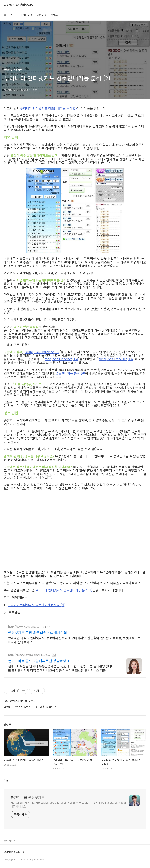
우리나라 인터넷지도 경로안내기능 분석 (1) (48, 108)
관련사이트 (10, 841)
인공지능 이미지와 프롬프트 (16, 852)
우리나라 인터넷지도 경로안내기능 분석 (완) (37, 605)
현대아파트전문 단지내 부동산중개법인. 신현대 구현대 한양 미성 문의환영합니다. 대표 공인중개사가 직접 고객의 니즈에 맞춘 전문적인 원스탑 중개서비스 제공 (63, 668)
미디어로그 (26, 15)
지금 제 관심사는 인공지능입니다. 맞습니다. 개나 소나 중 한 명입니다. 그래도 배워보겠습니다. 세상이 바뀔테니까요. (68, 805)
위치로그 (41, 15)
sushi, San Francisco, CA (42, 352)
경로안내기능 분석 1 (69, 373)
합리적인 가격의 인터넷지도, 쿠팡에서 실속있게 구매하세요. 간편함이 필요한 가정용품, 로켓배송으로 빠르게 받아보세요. (74, 640)
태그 (13, 15)
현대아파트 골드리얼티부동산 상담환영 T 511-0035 (47, 661)
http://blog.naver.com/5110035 (29, 655)
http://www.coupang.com (25, 627)
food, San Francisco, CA (61, 359)
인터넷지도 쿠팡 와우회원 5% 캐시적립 (37, 632)
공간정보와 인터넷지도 (19, 5)
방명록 (54, 15)
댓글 (6, 780)
